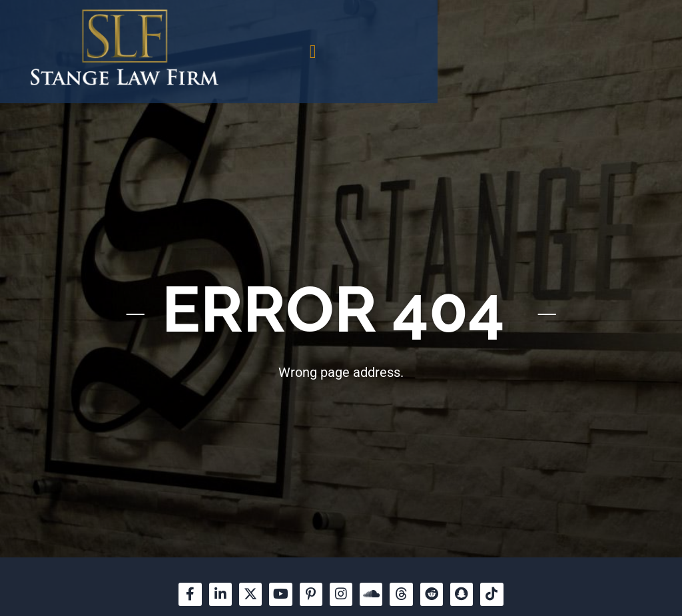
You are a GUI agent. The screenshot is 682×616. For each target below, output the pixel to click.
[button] (492, 52)
